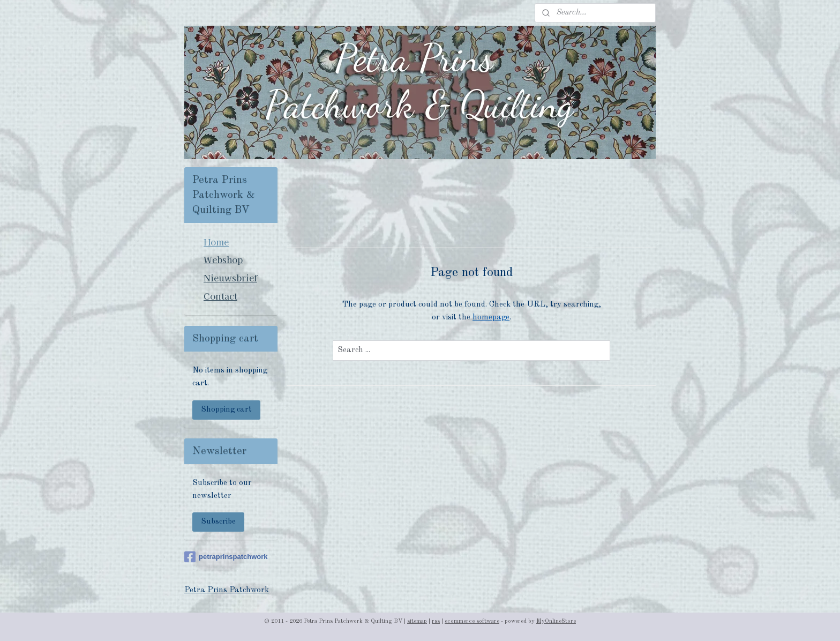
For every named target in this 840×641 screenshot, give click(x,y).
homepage (491, 318)
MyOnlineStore (556, 621)
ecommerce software (472, 621)
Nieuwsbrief (230, 278)
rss (436, 621)
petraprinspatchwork (226, 557)
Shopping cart (226, 410)
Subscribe (218, 522)
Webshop (223, 259)
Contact (220, 296)
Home (216, 242)
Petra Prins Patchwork (227, 590)
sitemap (417, 621)
